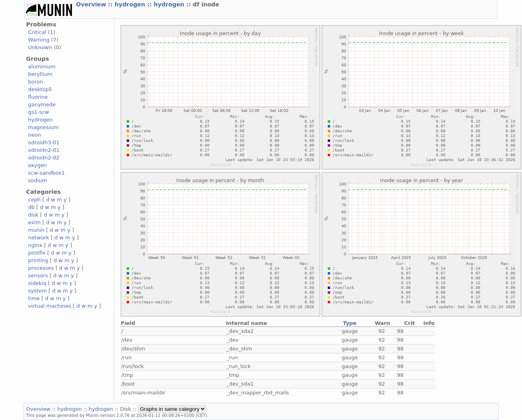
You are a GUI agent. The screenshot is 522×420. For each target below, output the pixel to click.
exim (34, 222)
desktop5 (40, 89)
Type (350, 323)
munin (36, 230)
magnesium (43, 127)
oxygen (37, 165)
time (34, 298)
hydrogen (131, 4)
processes (41, 268)
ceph (34, 200)
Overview (92, 4)
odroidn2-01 (44, 150)
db (31, 207)
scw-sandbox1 (46, 173)
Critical (37, 32)
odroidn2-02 (44, 158)
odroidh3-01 (44, 142)
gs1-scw (38, 112)
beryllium (40, 74)
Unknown (40, 47)
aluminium (42, 67)
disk (33, 215)
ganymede (42, 105)
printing (38, 260)
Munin (92, 415)
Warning (39, 40)
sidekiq (37, 283)
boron (35, 82)
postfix (37, 253)
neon (34, 135)
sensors (38, 276)
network (39, 238)
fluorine (38, 97)
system (37, 291)
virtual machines (50, 306)
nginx (35, 245)
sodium (37, 180)
